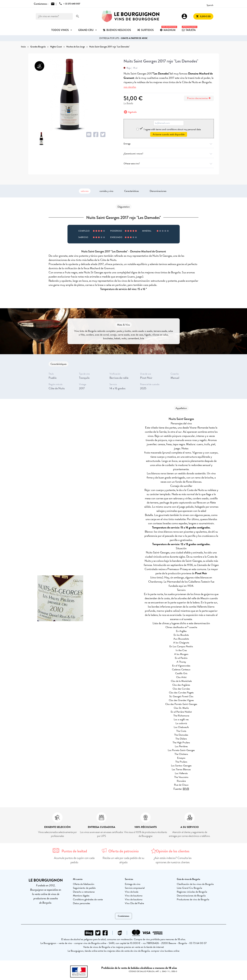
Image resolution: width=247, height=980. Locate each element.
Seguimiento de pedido (84, 888)
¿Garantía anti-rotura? (169, 154)
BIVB (186, 789)
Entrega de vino (133, 884)
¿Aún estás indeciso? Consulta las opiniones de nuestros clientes (173, 860)
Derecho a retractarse (84, 892)
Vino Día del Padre (134, 903)
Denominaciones (158, 191)
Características (132, 191)
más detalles (130, 87)
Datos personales (82, 903)
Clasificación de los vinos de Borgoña (195, 884)
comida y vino (106, 191)
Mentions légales (81, 896)
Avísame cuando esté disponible (169, 134)
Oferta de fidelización (84, 884)
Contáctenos (123, 916)
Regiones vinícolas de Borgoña (192, 892)
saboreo (85, 191)
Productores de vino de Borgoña (193, 899)
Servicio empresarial (135, 888)
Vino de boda (132, 892)
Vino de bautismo (134, 896)
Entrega (169, 144)
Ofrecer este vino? (169, 164)
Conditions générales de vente (88, 899)
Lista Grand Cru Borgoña (189, 888)
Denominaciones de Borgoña (191, 896)
